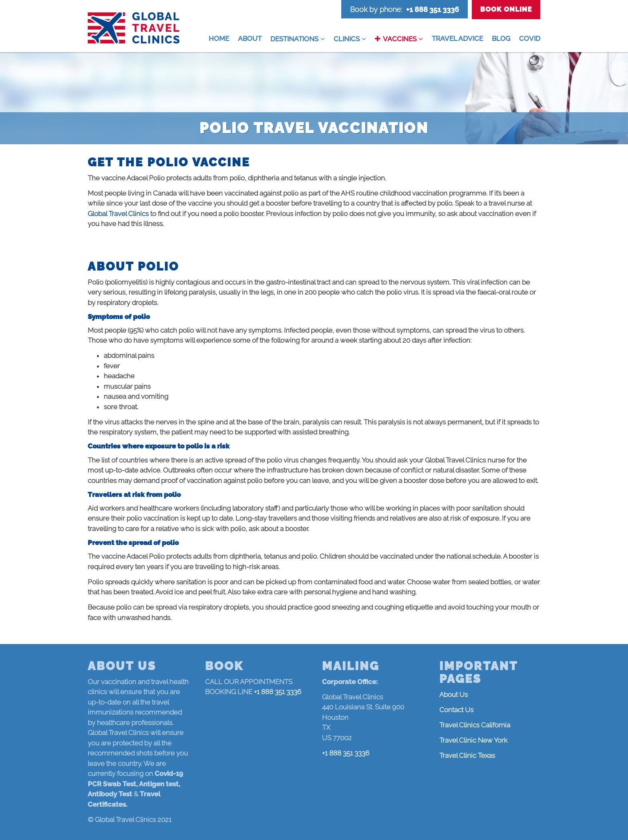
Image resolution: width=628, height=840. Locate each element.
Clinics (347, 39)
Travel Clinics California (475, 725)
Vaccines (400, 39)
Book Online (506, 9)
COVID (530, 38)
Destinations (294, 39)
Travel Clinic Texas (467, 755)
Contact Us (456, 710)
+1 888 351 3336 (433, 9)
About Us (454, 695)
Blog (501, 38)
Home (219, 38)
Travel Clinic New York (473, 740)
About (250, 38)
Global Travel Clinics (118, 214)
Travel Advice (457, 38)
